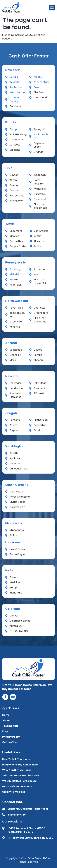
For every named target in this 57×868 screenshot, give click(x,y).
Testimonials (10, 726)
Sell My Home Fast (14, 792)
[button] (52, 8)
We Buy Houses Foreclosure (19, 781)
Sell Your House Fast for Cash (21, 776)
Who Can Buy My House (17, 770)
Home (6, 715)
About (6, 720)
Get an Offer (10, 742)
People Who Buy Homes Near (20, 765)
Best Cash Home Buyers (17, 786)
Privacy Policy (11, 737)
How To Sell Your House (17, 759)
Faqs (5, 731)
